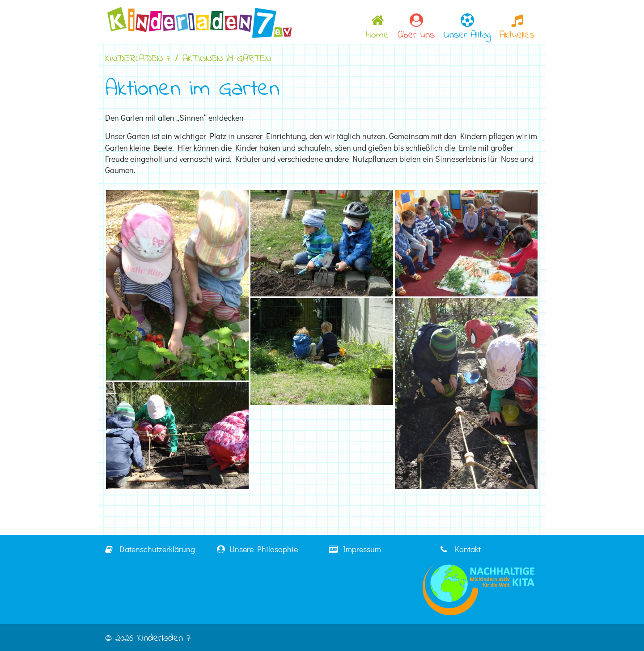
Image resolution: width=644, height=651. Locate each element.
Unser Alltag (467, 28)
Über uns (416, 28)
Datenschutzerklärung (150, 549)
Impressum (355, 549)
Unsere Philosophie (257, 549)
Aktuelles (517, 28)
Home (377, 28)
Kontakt (461, 549)
